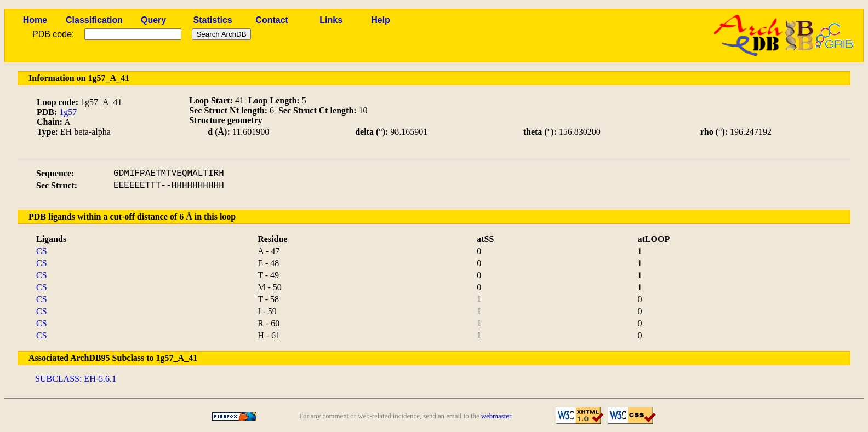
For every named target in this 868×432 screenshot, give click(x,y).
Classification (94, 20)
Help (381, 20)
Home (35, 20)
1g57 (68, 112)
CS (42, 251)
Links (331, 20)
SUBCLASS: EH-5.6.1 (76, 379)
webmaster (496, 416)
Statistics (213, 20)
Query (153, 20)
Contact (272, 20)
